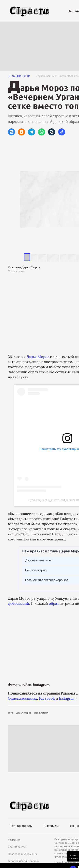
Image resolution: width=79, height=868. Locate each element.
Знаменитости (19, 76)
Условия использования (23, 861)
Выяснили (51, 825)
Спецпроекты (17, 847)
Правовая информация (23, 854)
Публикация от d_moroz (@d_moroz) (52, 500)
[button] (11, 132)
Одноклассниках (22, 698)
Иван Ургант (41, 713)
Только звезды (21, 825)
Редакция (14, 840)
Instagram (67, 698)
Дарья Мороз (38, 357)
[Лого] (30, 11)
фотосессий (18, 603)
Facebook (47, 698)
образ (54, 603)
